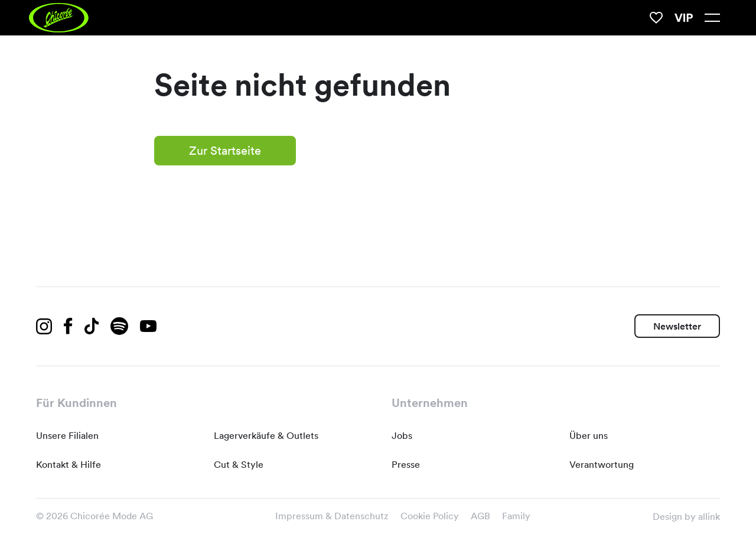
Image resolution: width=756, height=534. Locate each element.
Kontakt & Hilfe (69, 465)
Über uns (589, 436)
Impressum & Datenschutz (332, 516)
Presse (406, 465)
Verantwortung (602, 465)
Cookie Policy (430, 516)
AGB (480, 516)
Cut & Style (239, 465)
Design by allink (686, 516)
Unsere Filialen (67, 436)
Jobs (402, 436)
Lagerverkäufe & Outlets (266, 436)
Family (516, 516)
